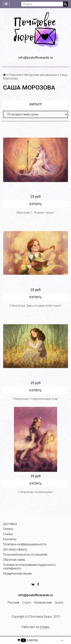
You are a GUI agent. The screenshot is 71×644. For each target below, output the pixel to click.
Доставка (10, 524)
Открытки (15, 75)
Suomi (59, 603)
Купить (35, 204)
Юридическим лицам (17, 574)
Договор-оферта (15, 549)
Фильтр (36, 104)
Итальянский (43, 603)
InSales (45, 627)
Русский (13, 603)
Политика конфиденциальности (25, 544)
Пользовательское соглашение (25, 555)
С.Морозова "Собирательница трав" (36, 399)
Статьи (8, 534)
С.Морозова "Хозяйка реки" (36, 492)
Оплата (8, 529)
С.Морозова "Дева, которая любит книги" (35, 306)
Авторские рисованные (41, 75)
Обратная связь (14, 560)
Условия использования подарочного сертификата (29, 567)
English (27, 603)
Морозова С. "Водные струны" (35, 213)
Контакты (10, 539)
